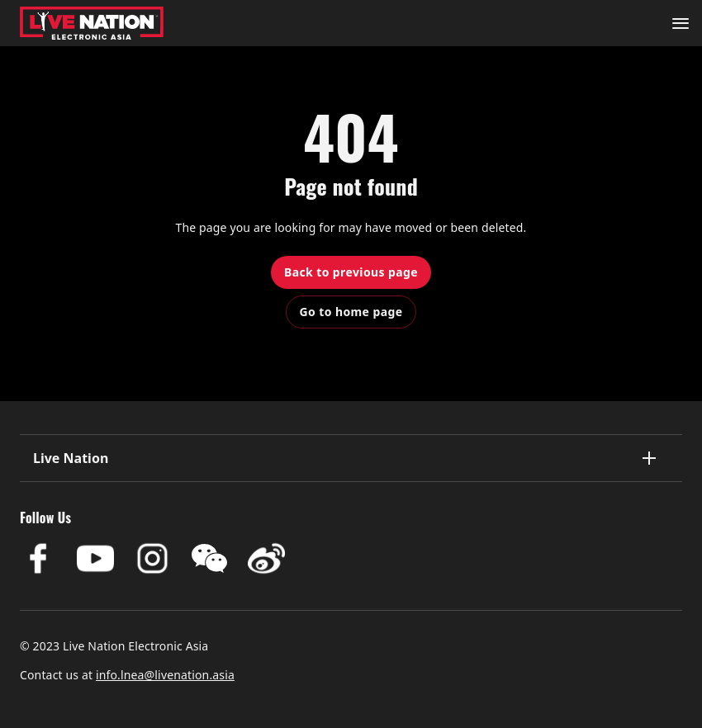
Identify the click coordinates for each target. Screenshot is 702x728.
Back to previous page (351, 272)
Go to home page (351, 312)
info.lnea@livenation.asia (165, 675)
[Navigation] (681, 23)
